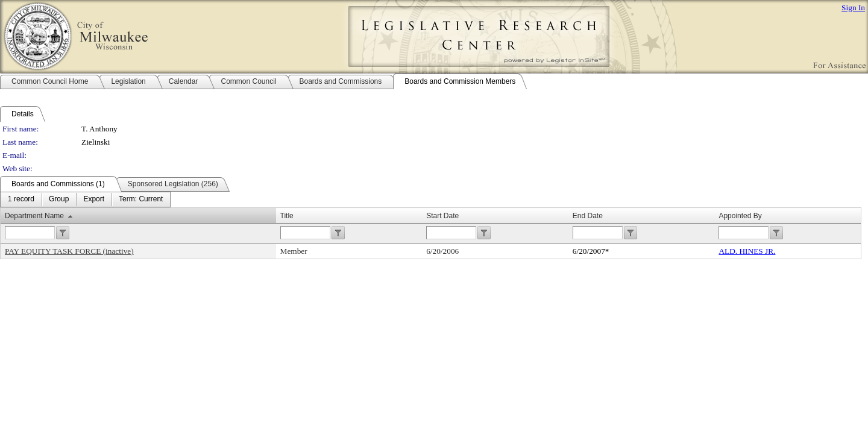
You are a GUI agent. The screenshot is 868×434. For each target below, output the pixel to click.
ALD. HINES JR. (747, 251)
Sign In (853, 8)
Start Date (442, 216)
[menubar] (85, 200)
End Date (588, 216)
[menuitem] (21, 200)
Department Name (34, 216)
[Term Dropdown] (141, 200)
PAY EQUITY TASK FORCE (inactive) (69, 251)
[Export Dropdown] (94, 200)
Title (287, 216)
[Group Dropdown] (59, 200)
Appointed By (740, 216)
